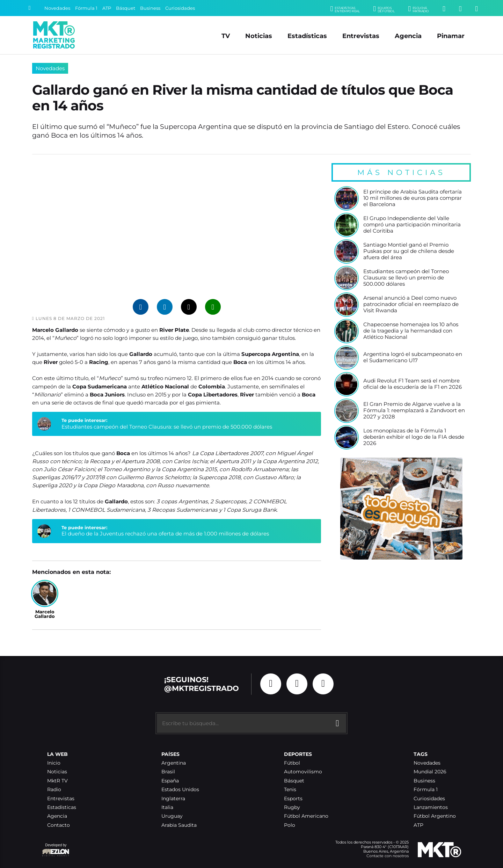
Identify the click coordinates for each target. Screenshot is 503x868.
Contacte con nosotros (388, 856)
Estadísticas (307, 36)
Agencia (408, 36)
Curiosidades (180, 8)
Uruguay (172, 816)
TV (226, 36)
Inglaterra (173, 799)
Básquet (126, 8)
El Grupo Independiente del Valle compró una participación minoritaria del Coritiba (412, 225)
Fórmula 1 (86, 8)
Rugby (292, 807)
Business (150, 8)
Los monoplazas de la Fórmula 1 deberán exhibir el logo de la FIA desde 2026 (414, 437)
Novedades (57, 8)
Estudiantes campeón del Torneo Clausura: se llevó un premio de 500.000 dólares (167, 427)
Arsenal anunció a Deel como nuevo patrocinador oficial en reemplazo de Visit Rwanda (411, 304)
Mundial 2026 (430, 772)
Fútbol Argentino (435, 816)
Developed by (56, 850)
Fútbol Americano (306, 816)
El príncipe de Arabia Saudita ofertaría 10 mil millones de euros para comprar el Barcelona (413, 198)
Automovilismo (303, 772)
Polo (290, 825)
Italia (167, 807)
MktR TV (57, 781)
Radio (54, 790)
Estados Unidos (180, 790)
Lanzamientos (431, 807)
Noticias (259, 36)
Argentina (174, 763)
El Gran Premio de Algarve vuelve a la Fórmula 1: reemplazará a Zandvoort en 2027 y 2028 (414, 410)
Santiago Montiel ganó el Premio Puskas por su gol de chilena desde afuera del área (409, 251)
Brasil (168, 772)
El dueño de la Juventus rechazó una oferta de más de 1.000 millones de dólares (165, 534)
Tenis (290, 790)
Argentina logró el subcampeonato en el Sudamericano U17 (413, 358)
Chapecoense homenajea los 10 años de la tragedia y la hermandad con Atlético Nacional (411, 331)
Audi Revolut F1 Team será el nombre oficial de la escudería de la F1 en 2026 (413, 384)
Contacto (59, 825)
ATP (107, 8)
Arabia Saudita (179, 825)
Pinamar (451, 36)
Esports (293, 799)
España (170, 781)
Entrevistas (361, 36)
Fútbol (292, 763)
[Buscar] (29, 8)
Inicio (54, 763)
